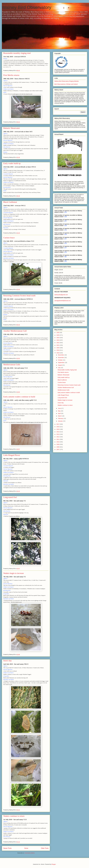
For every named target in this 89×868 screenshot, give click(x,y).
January (60, 421)
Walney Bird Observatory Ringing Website (67, 81)
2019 (58, 350)
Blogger (54, 864)
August (60, 365)
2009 (58, 444)
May (59, 411)
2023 (58, 340)
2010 (58, 442)
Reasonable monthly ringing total (17, 53)
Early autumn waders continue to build (19, 397)
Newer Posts (7, 848)
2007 (58, 449)
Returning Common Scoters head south (19, 296)
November (61, 358)
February (61, 418)
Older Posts (45, 848)
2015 (58, 429)
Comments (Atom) (30, 853)
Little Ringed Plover (12, 455)
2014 (58, 432)
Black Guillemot (10, 202)
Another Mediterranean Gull (15, 331)
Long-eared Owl (10, 497)
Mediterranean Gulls (12, 365)
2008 (58, 447)
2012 (58, 437)
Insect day (8, 661)
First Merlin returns (11, 75)
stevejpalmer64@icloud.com (63, 301)
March (60, 416)
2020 (58, 348)
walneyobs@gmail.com (61, 295)
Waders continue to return (14, 816)
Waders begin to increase (14, 573)
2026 (58, 333)
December (61, 355)
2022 (58, 343)
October (60, 360)
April (59, 413)
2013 (58, 434)
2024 (58, 338)
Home (26, 848)
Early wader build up (12, 163)
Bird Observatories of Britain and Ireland (66, 84)
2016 (58, 427)
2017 (58, 424)
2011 (58, 439)
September (61, 363)
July (59, 368)
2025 (58, 335)
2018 (58, 353)
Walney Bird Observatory (27, 7)
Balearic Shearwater (12, 128)
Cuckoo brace (9, 238)
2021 (58, 345)
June (60, 408)
